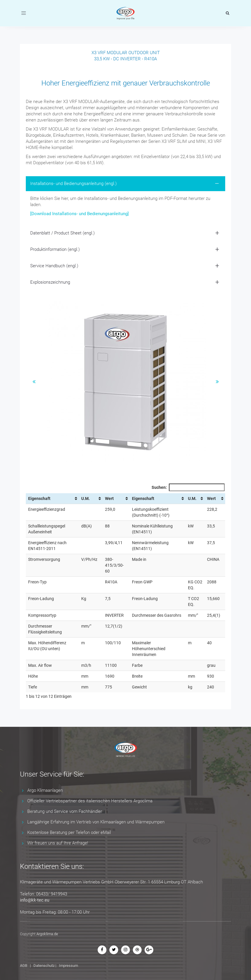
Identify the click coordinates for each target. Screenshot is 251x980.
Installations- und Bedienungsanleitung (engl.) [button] (73, 184)
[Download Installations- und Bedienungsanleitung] (79, 214)
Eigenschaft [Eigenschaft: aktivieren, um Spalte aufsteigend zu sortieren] (39, 498)
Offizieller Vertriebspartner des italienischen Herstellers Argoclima (90, 801)
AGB (24, 966)
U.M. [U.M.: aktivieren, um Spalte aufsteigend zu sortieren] (85, 498)
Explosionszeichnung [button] (50, 282)
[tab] (126, 184)
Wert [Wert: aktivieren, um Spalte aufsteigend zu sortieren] (109, 498)
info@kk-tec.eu (35, 900)
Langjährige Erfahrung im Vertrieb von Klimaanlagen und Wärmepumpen (96, 822)
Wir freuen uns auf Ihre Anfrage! (58, 843)
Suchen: (188, 487)
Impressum (68, 966)
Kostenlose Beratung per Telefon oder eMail (69, 832)
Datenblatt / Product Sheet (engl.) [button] (62, 233)
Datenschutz (44, 966)
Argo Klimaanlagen (45, 790)
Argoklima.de (47, 934)
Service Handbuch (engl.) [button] (54, 266)
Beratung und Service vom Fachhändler (65, 811)
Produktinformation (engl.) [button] (55, 249)
